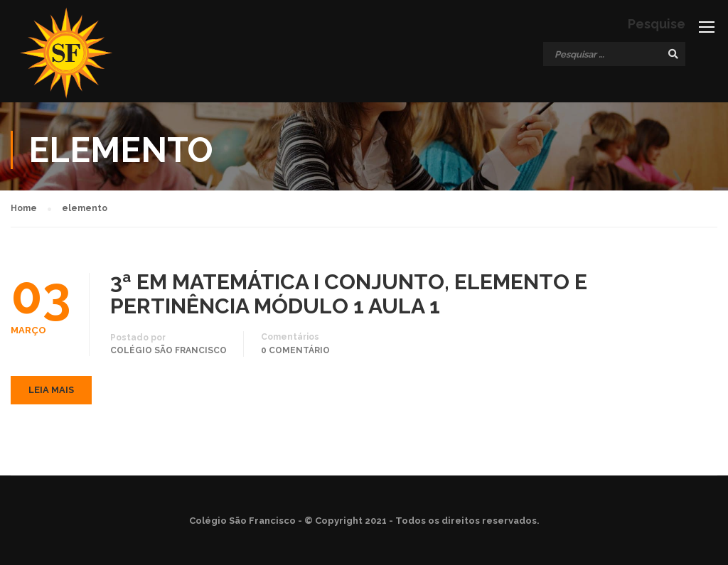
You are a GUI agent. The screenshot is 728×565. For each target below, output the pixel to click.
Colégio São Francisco (168, 350)
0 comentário (295, 350)
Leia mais (51, 390)
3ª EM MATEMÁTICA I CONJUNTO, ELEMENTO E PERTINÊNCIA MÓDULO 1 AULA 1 (349, 294)
